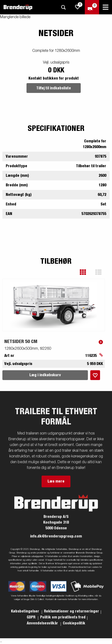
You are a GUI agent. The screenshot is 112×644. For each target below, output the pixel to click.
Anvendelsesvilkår (43, 623)
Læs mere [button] (56, 481)
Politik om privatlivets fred (63, 617)
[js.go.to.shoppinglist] (78, 7)
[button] (86, 272)
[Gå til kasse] (92, 7)
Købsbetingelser (26, 611)
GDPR (32, 617)
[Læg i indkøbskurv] (95, 375)
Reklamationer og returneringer (72, 611)
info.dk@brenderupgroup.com (56, 536)
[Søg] (63, 7)
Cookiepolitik (74, 623)
